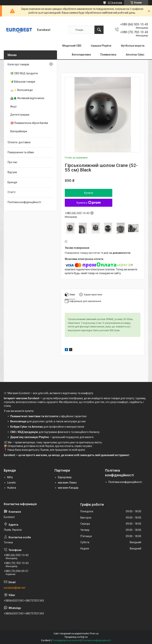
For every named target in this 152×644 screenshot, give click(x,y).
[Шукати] (99, 30)
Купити (89, 193)
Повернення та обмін (21, 152)
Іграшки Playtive (101, 46)
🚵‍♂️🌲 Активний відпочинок (27, 98)
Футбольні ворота (133, 46)
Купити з (89, 203)
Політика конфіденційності (24, 202)
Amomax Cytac (135, 55)
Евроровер (65, 477)
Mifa (10, 477)
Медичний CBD (72, 46)
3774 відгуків (115, 3)
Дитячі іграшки (20, 115)
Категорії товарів (18, 64)
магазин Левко (67, 483)
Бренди (12, 182)
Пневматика (108, 55)
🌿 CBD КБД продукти (24, 73)
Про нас (12, 162)
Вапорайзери (19, 131)
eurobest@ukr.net (15, 588)
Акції (13, 106)
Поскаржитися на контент (66, 640)
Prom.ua (94, 634)
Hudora (12, 488)
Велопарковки (81, 55)
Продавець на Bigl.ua (76, 637)
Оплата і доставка (19, 142)
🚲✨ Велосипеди (21, 90)
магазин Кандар (68, 488)
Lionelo (11, 483)
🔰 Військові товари (23, 82)
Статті (11, 192)
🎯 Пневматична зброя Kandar (29, 123)
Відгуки (12, 172)
